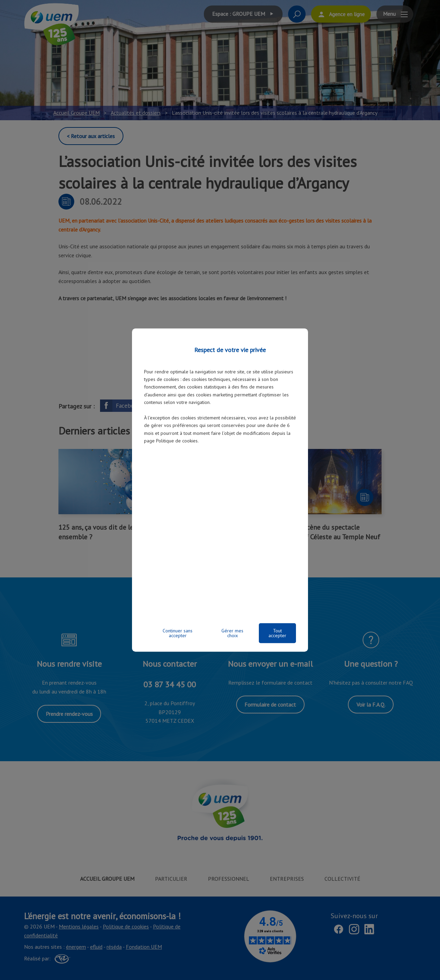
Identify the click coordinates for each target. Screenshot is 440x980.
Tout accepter (277, 633)
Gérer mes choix (232, 633)
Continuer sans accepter (178, 633)
